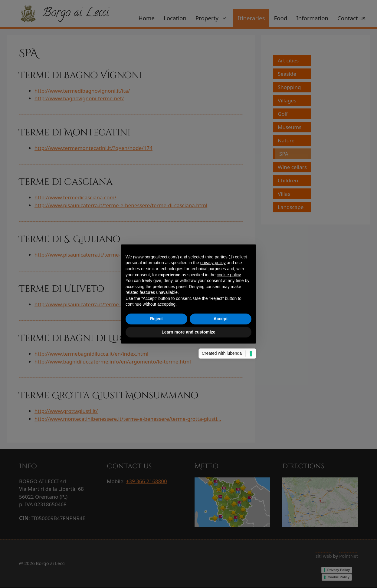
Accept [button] (221, 319)
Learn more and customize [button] (188, 332)
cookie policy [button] (229, 275)
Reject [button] (156, 319)
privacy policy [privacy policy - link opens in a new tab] (213, 263)
